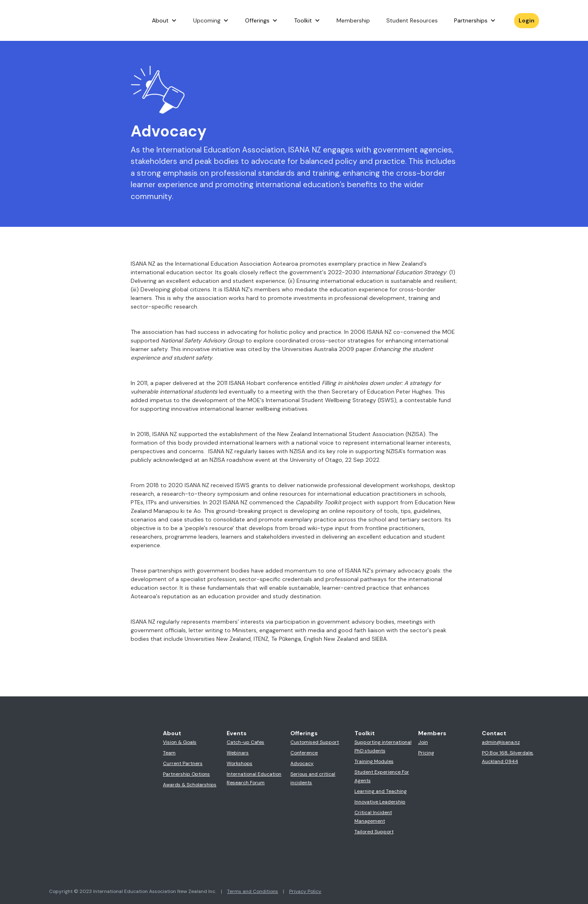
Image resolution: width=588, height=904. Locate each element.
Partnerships (471, 20)
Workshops (239, 763)
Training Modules (374, 761)
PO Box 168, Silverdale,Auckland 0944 (508, 757)
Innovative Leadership (380, 802)
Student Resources (412, 20)
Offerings (257, 20)
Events (237, 733)
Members (432, 733)
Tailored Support (374, 832)
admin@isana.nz (501, 742)
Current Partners (183, 763)
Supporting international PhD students (383, 746)
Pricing (426, 753)
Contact (494, 733)
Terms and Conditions (253, 891)
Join (423, 742)
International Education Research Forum (254, 778)
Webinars (238, 753)
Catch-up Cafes (245, 742)
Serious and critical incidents (313, 778)
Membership (353, 20)
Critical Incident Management (373, 817)
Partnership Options (186, 774)
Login (527, 20)
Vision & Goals (180, 742)
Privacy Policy (305, 891)
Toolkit (303, 20)
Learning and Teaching (381, 791)
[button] (164, 21)
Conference (304, 753)
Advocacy (302, 763)
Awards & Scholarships (190, 785)
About (160, 20)
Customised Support (315, 742)
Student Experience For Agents (382, 776)
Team (169, 753)
